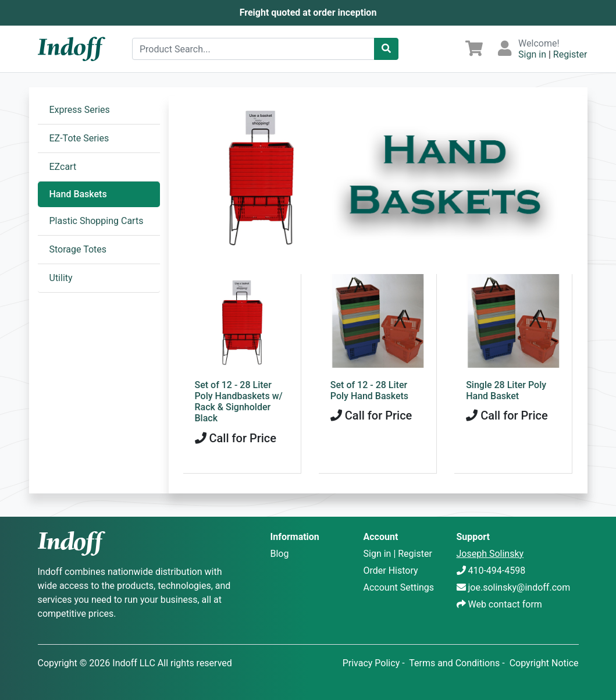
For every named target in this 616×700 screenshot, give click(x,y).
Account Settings (399, 587)
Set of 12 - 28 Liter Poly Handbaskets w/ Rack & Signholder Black (239, 402)
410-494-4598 (496, 571)
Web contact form (505, 604)
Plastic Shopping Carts (97, 221)
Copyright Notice (544, 663)
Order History (391, 571)
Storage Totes (78, 249)
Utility (61, 278)
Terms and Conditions (454, 663)
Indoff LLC (134, 663)
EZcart (63, 167)
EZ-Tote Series (79, 138)
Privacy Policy (371, 663)
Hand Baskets (78, 194)
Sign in (532, 54)
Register (570, 54)
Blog (280, 554)
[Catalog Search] (386, 49)
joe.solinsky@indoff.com (519, 587)
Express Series (80, 110)
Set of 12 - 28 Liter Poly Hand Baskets (369, 390)
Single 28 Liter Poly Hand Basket (506, 390)
